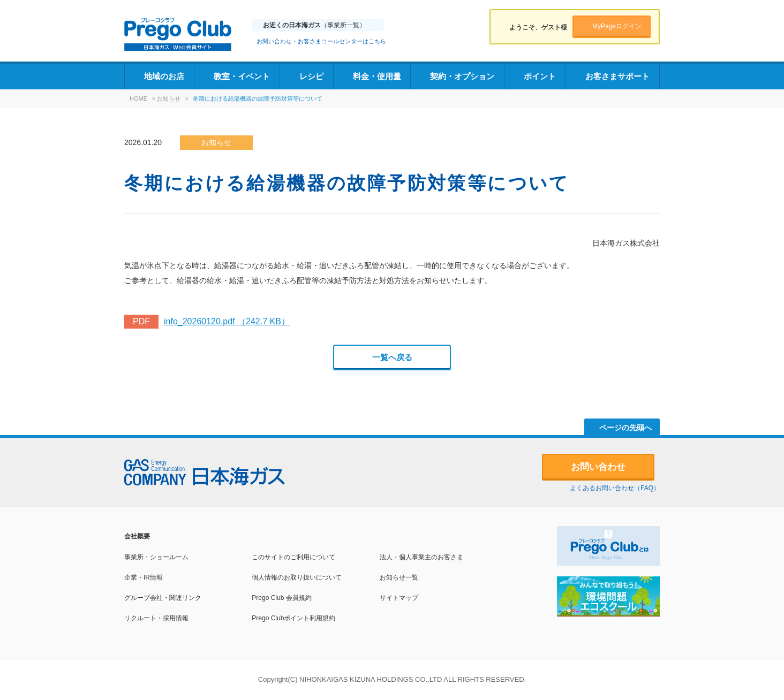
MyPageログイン (617, 26)
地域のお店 (164, 76)
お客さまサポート (617, 76)
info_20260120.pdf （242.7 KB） (227, 321)
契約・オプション (462, 76)
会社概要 (137, 536)
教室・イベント (242, 76)
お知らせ (169, 98)
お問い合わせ (598, 467)
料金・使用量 (377, 76)
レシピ (311, 76)
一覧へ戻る (392, 357)
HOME (138, 98)
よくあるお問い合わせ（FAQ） (615, 488)
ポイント (540, 76)
